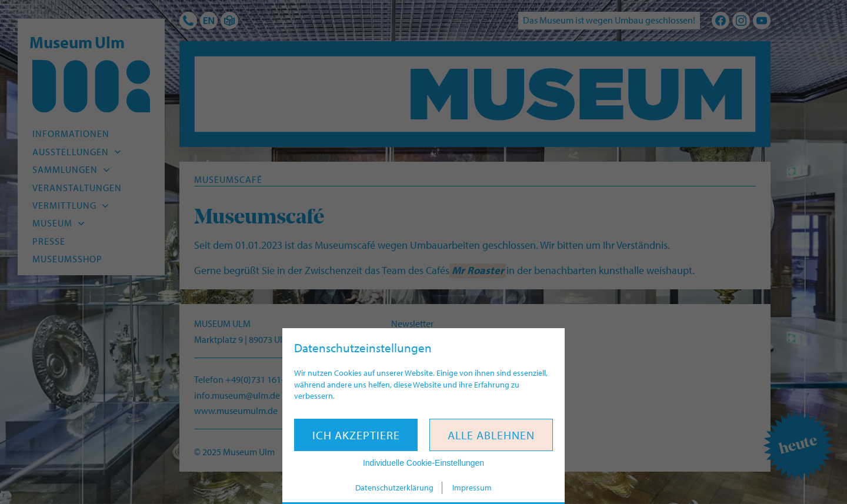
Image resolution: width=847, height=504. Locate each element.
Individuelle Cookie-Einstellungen (423, 463)
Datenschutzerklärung (394, 488)
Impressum (472, 488)
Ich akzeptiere (356, 435)
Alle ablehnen (491, 435)
